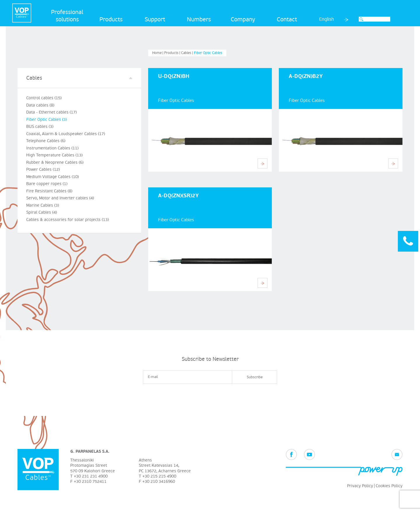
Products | (173, 53)
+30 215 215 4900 (159, 476)
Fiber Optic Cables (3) (47, 120)
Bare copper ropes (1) (47, 184)
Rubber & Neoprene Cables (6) (55, 162)
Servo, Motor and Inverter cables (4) (60, 198)
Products (111, 20)
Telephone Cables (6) (46, 141)
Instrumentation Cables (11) (52, 148)
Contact (287, 20)
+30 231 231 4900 (91, 476)
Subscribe (255, 377)
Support (155, 20)
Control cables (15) (44, 98)
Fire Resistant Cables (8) (49, 191)
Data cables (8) (40, 105)
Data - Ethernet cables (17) (51, 112)
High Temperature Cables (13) (54, 155)
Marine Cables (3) (43, 205)
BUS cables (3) (40, 127)
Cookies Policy (389, 486)
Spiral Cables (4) (42, 212)
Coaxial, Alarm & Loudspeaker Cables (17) (66, 134)
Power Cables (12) (43, 169)
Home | (158, 53)
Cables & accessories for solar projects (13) (68, 220)
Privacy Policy (360, 486)
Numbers (199, 20)
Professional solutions (67, 16)
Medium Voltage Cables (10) (52, 177)
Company (243, 20)
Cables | (188, 53)
